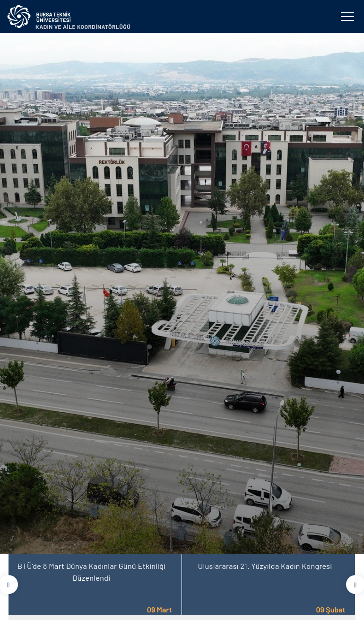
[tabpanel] (182, 293)
